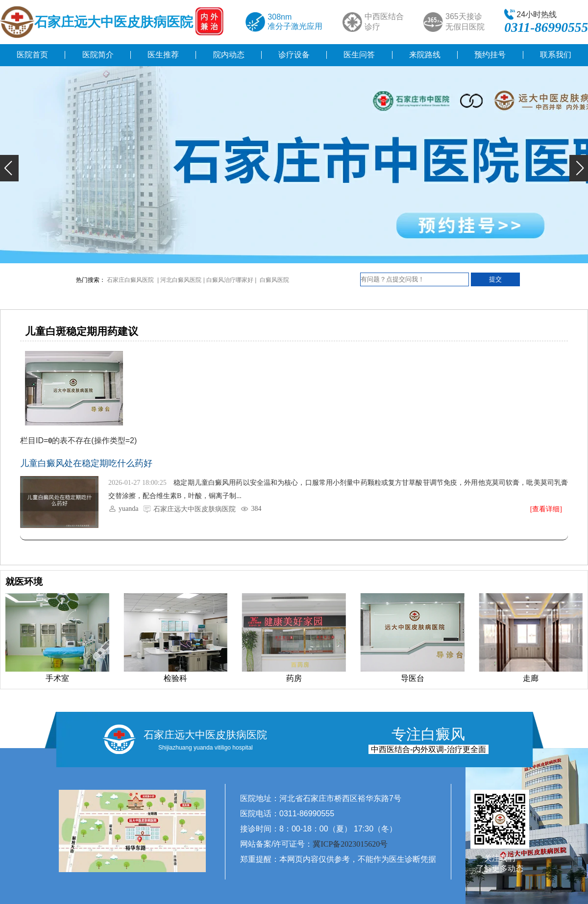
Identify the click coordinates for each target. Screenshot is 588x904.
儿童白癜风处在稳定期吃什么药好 (86, 463)
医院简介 (98, 55)
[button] (9, 168)
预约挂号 (490, 55)
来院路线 (425, 55)
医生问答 (359, 55)
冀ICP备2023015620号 (350, 844)
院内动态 (229, 55)
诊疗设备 (294, 55)
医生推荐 (163, 55)
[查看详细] (546, 509)
